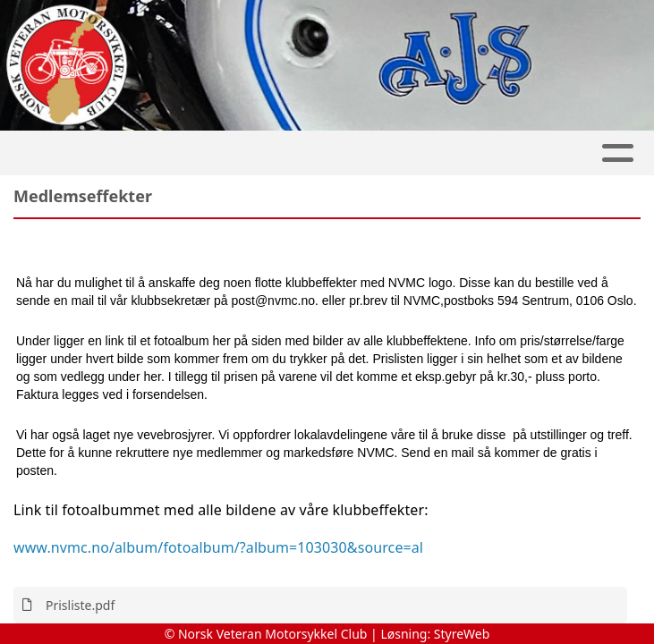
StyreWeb (462, 634)
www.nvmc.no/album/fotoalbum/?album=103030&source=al (218, 547)
